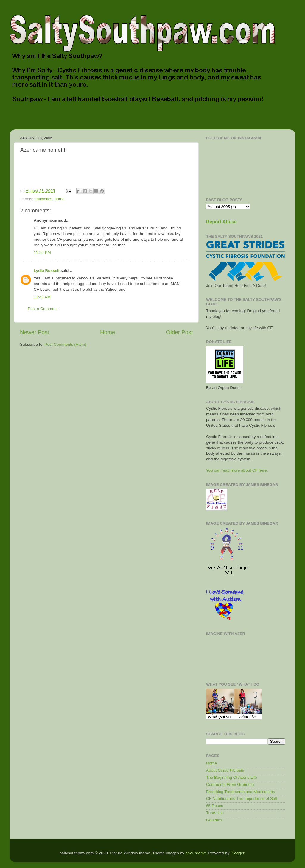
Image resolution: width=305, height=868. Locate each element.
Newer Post (35, 332)
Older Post (179, 332)
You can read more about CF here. (237, 470)
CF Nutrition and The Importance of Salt (242, 799)
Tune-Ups (215, 813)
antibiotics (43, 199)
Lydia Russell (47, 271)
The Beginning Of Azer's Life (232, 777)
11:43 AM (42, 297)
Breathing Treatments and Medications (241, 792)
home (60, 199)
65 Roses (215, 806)
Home (108, 332)
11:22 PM (42, 252)
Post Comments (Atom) (66, 344)
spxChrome (196, 853)
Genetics (214, 820)
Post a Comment (43, 309)
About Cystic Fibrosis (225, 770)
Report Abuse (221, 222)
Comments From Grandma (230, 785)
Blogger (237, 853)
